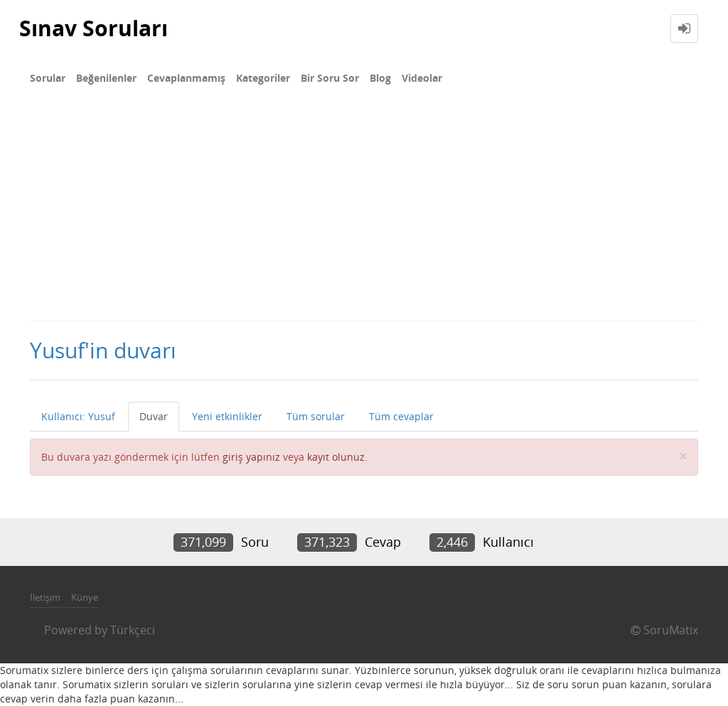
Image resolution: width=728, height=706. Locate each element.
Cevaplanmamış (186, 78)
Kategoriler (263, 78)
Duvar (154, 416)
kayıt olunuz (336, 457)
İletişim (45, 597)
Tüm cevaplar (401, 416)
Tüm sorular (316, 416)
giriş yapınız (251, 457)
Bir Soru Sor (330, 78)
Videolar (422, 78)
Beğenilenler (106, 78)
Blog (380, 78)
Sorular (48, 78)
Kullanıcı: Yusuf (78, 416)
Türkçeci (133, 630)
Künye (85, 597)
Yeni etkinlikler (227, 416)
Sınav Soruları (93, 28)
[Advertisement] (364, 213)
